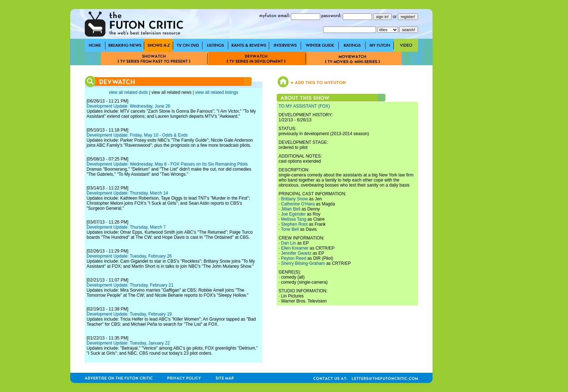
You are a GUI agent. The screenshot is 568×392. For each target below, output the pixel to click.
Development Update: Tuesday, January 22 (128, 343)
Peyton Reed (294, 258)
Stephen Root (294, 224)
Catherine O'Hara (298, 204)
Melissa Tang (294, 219)
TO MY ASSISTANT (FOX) (304, 106)
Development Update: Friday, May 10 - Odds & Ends (137, 135)
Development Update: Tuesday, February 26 (129, 256)
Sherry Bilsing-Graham (303, 263)
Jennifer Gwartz (296, 253)
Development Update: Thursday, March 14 (127, 193)
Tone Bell (290, 229)
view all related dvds (128, 92)
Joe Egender (293, 214)
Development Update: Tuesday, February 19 (129, 314)
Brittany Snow (295, 199)
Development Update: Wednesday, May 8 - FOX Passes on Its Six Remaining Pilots (167, 164)
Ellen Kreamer (295, 248)
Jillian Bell (291, 209)
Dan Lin (289, 243)
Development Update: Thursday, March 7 (126, 227)
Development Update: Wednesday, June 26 (128, 106)
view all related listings (216, 92)
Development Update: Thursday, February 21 (130, 285)
